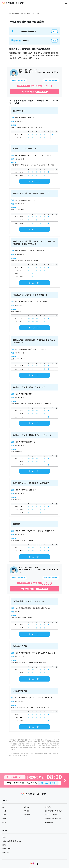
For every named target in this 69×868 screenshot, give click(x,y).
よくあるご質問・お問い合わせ (12, 841)
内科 (4, 807)
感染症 (4, 822)
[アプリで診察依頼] (35, 92)
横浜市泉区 (30, 13)
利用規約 (48, 807)
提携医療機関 (49, 822)
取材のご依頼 (6, 849)
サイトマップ (6, 853)
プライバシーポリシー (52, 815)
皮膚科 (4, 819)
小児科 (4, 811)
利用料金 (26, 811)
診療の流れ (27, 815)
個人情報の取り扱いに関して (54, 811)
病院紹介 (5, 845)
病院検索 (17, 13)
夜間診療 (37, 13)
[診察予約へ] (34, 780)
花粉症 (4, 815)
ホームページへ (34, 181)
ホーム (11, 13)
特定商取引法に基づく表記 (53, 819)
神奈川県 (23, 13)
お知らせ (26, 807)
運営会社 (5, 837)
